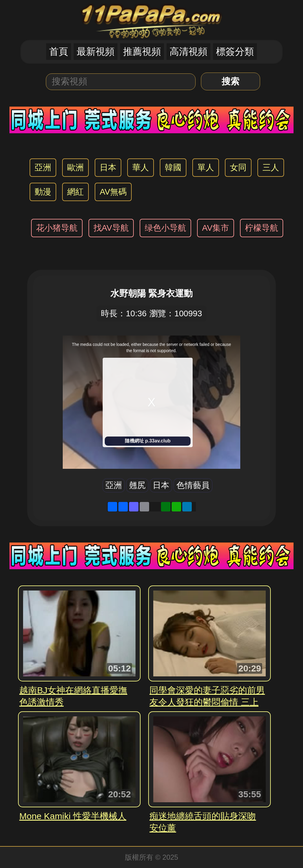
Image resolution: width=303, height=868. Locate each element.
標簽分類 (235, 52)
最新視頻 (96, 52)
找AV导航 (111, 228)
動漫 (43, 192)
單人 (206, 167)
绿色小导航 (165, 228)
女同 (238, 167)
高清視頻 (188, 52)
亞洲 (43, 167)
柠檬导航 (262, 228)
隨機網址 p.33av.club (148, 441)
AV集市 (216, 228)
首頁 (59, 52)
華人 (141, 167)
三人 (271, 167)
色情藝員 (193, 485)
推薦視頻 (142, 52)
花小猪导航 (57, 228)
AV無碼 (113, 192)
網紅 (75, 192)
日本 (108, 167)
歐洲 (75, 167)
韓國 (173, 167)
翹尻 (137, 485)
